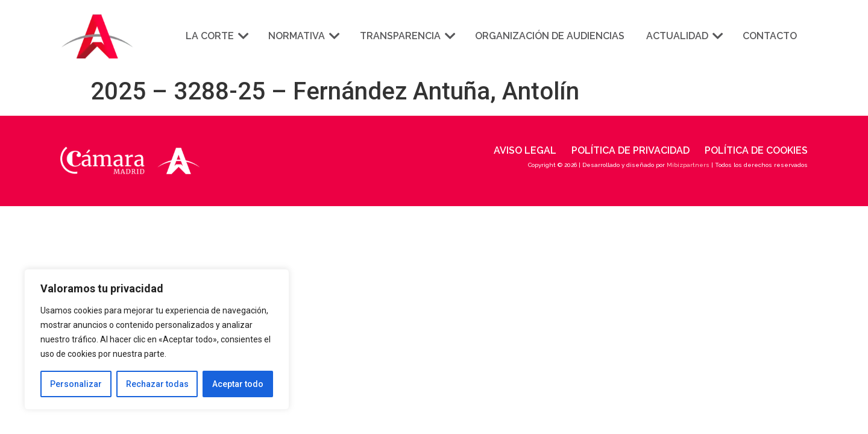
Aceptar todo (238, 384)
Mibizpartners (688, 165)
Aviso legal (525, 150)
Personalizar (76, 384)
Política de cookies (756, 150)
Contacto (770, 36)
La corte (216, 36)
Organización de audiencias (550, 36)
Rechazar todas (157, 384)
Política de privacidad (631, 150)
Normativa (303, 36)
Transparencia (407, 36)
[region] (157, 339)
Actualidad (684, 36)
